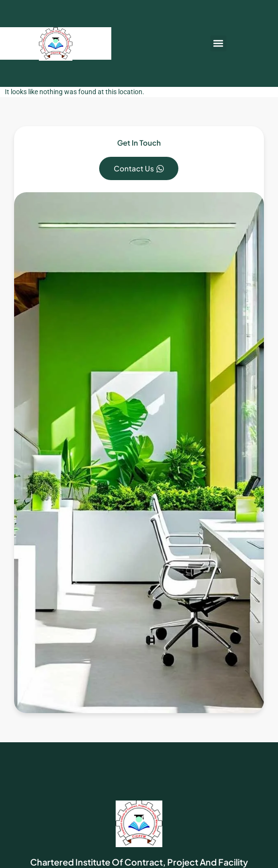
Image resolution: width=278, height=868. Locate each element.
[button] (218, 43)
